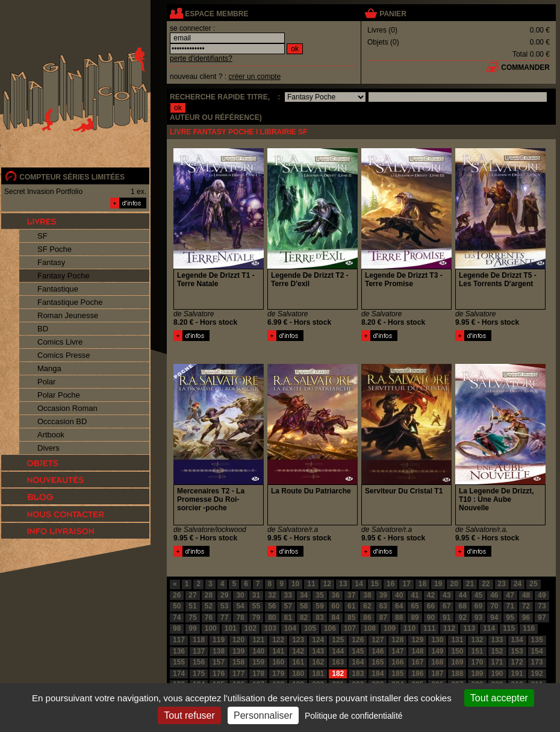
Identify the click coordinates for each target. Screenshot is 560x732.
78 (240, 618)
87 (383, 618)
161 (298, 662)
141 (278, 651)
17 (406, 584)
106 (330, 628)
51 (192, 606)
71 (510, 606)
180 (298, 674)
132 (477, 640)
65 (415, 606)
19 (438, 584)
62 (367, 606)
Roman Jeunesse (68, 315)
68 (462, 606)
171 (497, 662)
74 (177, 618)
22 (486, 584)
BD (43, 329)
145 (358, 651)
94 (494, 618)
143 (318, 651)
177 (238, 674)
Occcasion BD (62, 421)
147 (397, 651)
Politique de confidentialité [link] (354, 716)
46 (494, 595)
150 (457, 651)
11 (311, 584)
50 (177, 606)
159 (258, 662)
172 (517, 662)
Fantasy (51, 262)
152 (497, 651)
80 (272, 618)
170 (477, 662)
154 (537, 651)
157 (219, 662)
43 (446, 595)
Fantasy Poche (64, 276)
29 (224, 595)
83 (319, 618)
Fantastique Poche (70, 302)
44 (462, 595)
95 (510, 618)
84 (336, 618)
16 (390, 584)
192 (537, 674)
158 (238, 662)
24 (518, 584)
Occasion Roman (67, 408)
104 (290, 628)
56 (272, 606)
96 (526, 618)
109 (390, 628)
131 (457, 640)
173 (537, 662)
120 (238, 640)
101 (231, 628)
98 (177, 628)
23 (502, 584)
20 (454, 584)
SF (42, 236)
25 (533, 584)
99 (192, 628)
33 (288, 595)
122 (278, 640)
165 (378, 662)
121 (258, 640)
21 (470, 584)
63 (383, 606)
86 (367, 618)
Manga (49, 368)
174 (179, 674)
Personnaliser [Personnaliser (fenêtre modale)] (263, 715)
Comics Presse (64, 355)
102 (250, 628)
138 (219, 651)
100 (211, 628)
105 (310, 628)
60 (336, 606)
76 (209, 618)
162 (318, 662)
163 (338, 662)
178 (258, 674)
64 (399, 606)
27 (192, 595)
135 (537, 640)
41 (415, 595)
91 (446, 618)
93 (478, 618)
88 (399, 618)
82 (304, 618)
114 (489, 628)
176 (219, 674)
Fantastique (58, 289)
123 (298, 640)
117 (179, 640)
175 (199, 674)
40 (399, 595)
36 (336, 595)
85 (351, 618)
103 (270, 628)
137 (199, 651)
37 (351, 595)
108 (370, 628)
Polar (46, 382)
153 (517, 651)
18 (422, 584)
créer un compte (254, 77)
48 (526, 595)
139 (238, 651)
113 (469, 628)
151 (477, 651)
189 (477, 674)
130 (437, 640)
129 (417, 640)
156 (199, 662)
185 (397, 674)
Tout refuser (189, 715)
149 (437, 651)
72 (526, 606)
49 (542, 595)
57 (288, 606)
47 (510, 595)
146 (378, 651)
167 (417, 662)
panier (393, 14)
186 (417, 674)
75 (192, 618)
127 (378, 640)
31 (256, 595)
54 (240, 606)
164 (358, 662)
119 (219, 640)
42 (431, 595)
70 (494, 606)
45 (478, 595)
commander (525, 67)
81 (288, 618)
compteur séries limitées (72, 177)
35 (319, 595)
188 (457, 674)
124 (318, 640)
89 (415, 618)
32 (272, 595)
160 (278, 662)
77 (224, 618)
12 (327, 584)
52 (209, 606)
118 (199, 640)
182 (338, 674)
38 (367, 595)
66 (431, 606)
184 (378, 674)
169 (457, 662)
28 (209, 595)
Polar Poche (59, 395)
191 (517, 674)
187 (437, 674)
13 (343, 584)
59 (319, 606)
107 (350, 628)
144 (338, 651)
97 (542, 618)
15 (375, 584)
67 (446, 606)
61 (351, 606)
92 (462, 618)
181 (318, 674)
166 (397, 662)
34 (304, 595)
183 (358, 674)
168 (437, 662)
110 (409, 628)
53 (224, 606)
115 (509, 628)
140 (258, 651)
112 (449, 628)
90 (431, 618)
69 (478, 606)
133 (497, 640)
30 (240, 595)
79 (256, 618)
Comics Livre (60, 342)
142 (298, 651)
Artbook (51, 435)
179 (278, 674)
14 (359, 584)
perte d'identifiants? (201, 58)
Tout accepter (499, 698)
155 (179, 662)
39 (383, 595)
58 (304, 606)
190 (497, 674)
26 (177, 595)
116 (529, 628)
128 (397, 640)
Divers (48, 448)
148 (417, 651)
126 (358, 640)
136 (179, 651)
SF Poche (54, 249)
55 (256, 606)
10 (295, 584)
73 (542, 606)
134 (517, 640)
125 (338, 640)
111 (429, 628)
